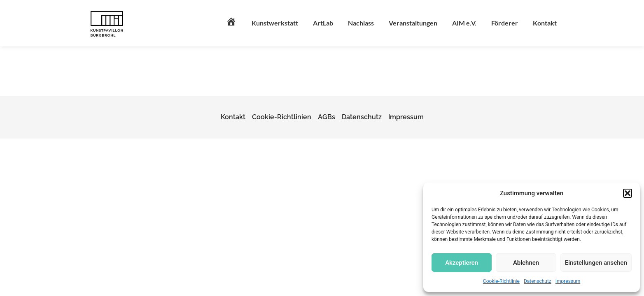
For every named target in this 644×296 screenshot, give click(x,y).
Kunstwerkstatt (275, 23)
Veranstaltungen (413, 23)
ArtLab (323, 23)
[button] (628, 193)
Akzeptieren (462, 263)
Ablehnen (526, 263)
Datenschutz (538, 281)
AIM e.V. (464, 23)
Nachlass (361, 23)
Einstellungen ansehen (596, 263)
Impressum (568, 281)
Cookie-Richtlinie (501, 281)
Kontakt (545, 23)
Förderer (505, 23)
